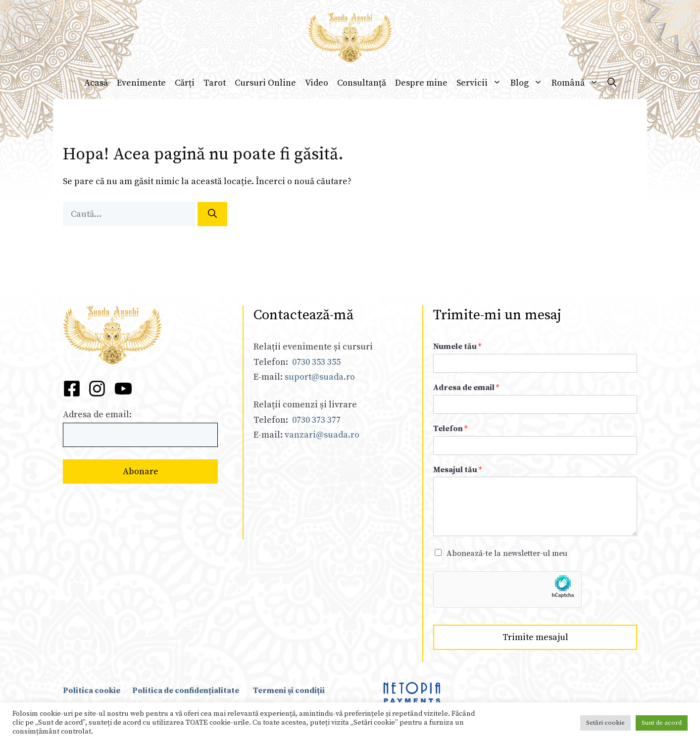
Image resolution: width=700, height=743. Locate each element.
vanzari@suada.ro (322, 435)
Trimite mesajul (535, 637)
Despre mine (421, 83)
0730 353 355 (316, 362)
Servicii (481, 83)
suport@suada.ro (319, 377)
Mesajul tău (457, 470)
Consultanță (362, 83)
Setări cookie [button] (605, 723)
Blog (529, 83)
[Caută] (212, 214)
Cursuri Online (265, 83)
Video (317, 83)
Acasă (96, 83)
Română (577, 83)
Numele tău (457, 347)
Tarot (215, 83)
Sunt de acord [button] (662, 723)
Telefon (450, 429)
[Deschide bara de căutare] (612, 83)
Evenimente (141, 83)
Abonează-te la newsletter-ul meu (507, 553)
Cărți (185, 83)
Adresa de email (466, 388)
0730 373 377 (316, 420)
